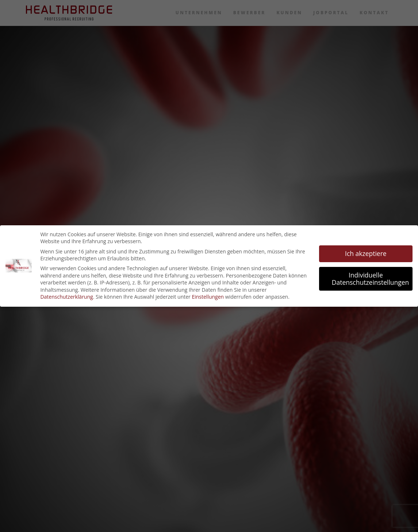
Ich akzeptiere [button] (366, 253)
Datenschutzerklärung (66, 297)
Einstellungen (208, 297)
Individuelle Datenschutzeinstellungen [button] (371, 279)
